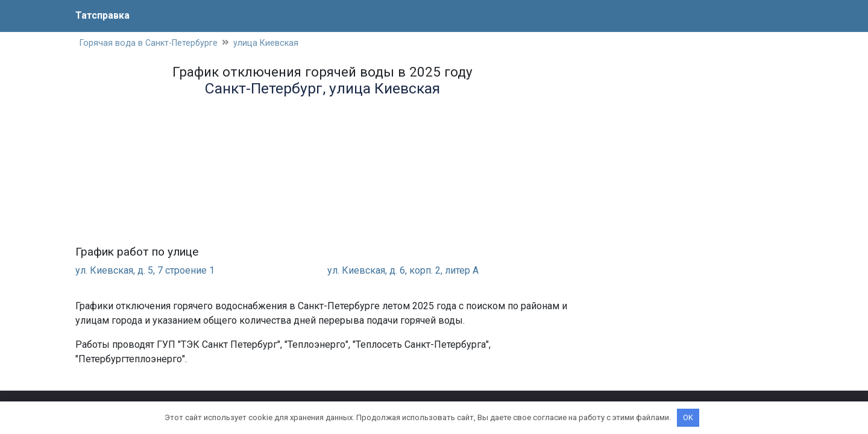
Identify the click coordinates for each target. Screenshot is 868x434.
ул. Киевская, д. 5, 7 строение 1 (145, 270)
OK (688, 417)
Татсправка (102, 15)
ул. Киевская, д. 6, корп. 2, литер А (403, 270)
